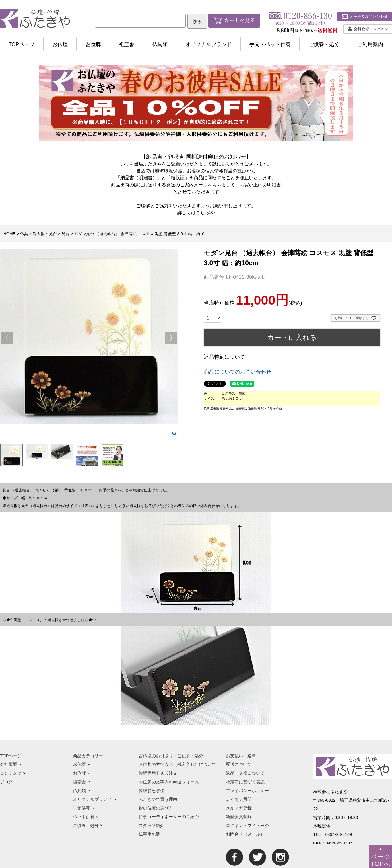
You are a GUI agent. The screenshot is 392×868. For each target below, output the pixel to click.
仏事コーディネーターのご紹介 (169, 817)
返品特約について (224, 357)
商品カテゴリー (88, 756)
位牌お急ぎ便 (152, 790)
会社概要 (11, 764)
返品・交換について (245, 773)
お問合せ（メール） (245, 834)
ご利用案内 (370, 44)
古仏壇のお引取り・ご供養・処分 (171, 756)
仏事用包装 (149, 834)
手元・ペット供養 (270, 44)
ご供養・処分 (324, 44)
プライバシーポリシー (247, 790)
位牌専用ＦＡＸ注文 (158, 773)
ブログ (6, 782)
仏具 (24, 234)
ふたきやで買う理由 (158, 799)
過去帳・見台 (45, 234)
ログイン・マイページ (247, 825)
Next (171, 338)
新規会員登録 (239, 817)
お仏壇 (60, 44)
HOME (9, 234)
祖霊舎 (127, 44)
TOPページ (22, 44)
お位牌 (93, 44)
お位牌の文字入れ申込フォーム (169, 782)
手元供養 (84, 808)
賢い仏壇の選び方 (156, 808)
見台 (65, 234)
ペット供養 (86, 817)
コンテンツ (13, 773)
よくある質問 (239, 799)
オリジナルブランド (209, 44)
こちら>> (205, 212)
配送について (239, 764)
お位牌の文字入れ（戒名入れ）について (177, 764)
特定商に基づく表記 (245, 782)
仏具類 (160, 44)
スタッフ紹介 (152, 825)
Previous (7, 338)
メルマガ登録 (239, 808)
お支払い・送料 (241, 756)
